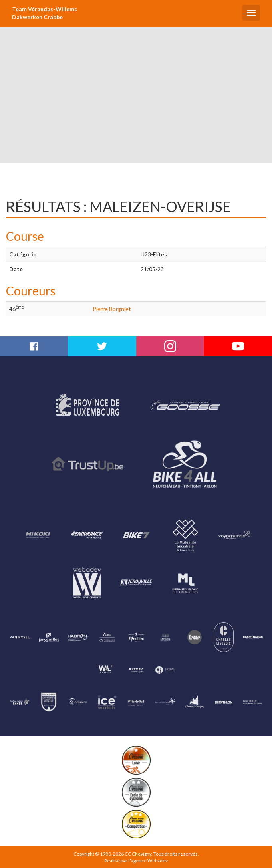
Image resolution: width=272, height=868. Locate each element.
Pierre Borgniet (112, 309)
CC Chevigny (138, 854)
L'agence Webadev (148, 861)
